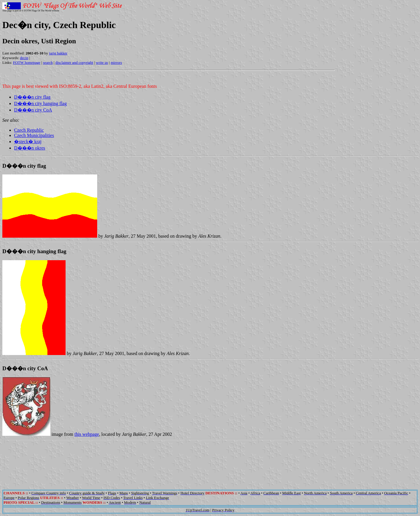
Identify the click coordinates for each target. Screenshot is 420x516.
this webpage (87, 434)
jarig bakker (58, 53)
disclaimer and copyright (74, 62)
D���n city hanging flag (40, 103)
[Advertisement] (210, 461)
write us (102, 62)
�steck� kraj (28, 142)
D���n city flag (32, 97)
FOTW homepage (26, 62)
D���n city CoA (33, 110)
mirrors (116, 62)
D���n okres (30, 148)
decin (24, 58)
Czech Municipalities (34, 135)
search (48, 62)
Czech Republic (29, 130)
